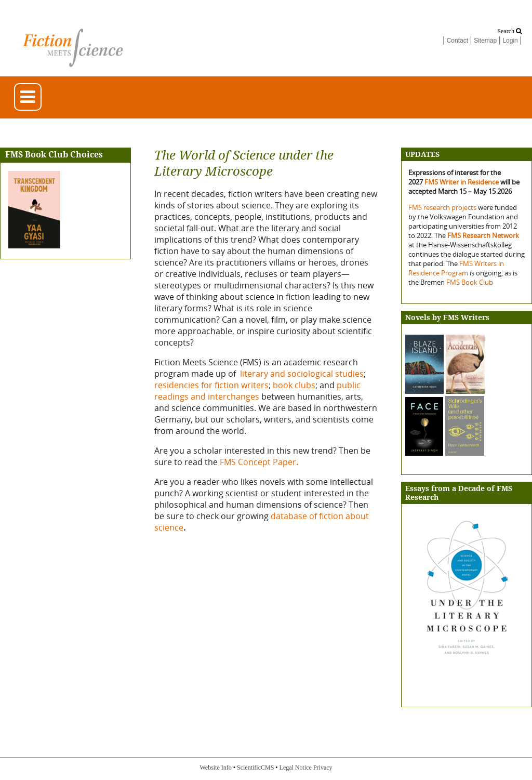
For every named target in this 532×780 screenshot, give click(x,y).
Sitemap (485, 41)
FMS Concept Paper (260, 462)
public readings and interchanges (257, 391)
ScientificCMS (255, 768)
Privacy (323, 768)
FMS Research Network (483, 235)
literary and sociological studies (302, 374)
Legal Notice (296, 768)
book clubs (294, 385)
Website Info (215, 768)
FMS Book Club (470, 282)
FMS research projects (443, 207)
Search (509, 31)
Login (510, 41)
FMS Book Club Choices (54, 155)
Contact (457, 41)
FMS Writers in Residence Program (456, 268)
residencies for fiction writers (211, 385)
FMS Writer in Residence (462, 182)
